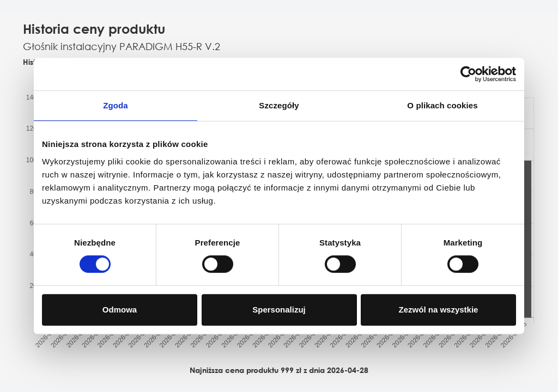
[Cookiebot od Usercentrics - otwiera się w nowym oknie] (468, 74)
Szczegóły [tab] (279, 105)
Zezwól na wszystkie (439, 310)
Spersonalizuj (279, 310)
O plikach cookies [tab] (442, 105)
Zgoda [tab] (116, 105)
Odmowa (120, 310)
